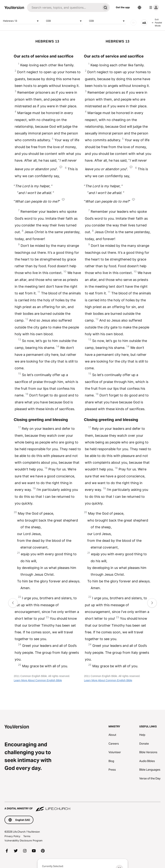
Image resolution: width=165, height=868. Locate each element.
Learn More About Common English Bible (38, 680)
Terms (27, 836)
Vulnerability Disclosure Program (23, 840)
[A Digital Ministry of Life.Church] (82, 807)
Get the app (123, 7)
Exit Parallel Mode (157, 23)
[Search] (64, 7)
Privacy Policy (12, 836)
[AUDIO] (133, 23)
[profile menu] (153, 7)
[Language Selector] (139, 7)
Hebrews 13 (21, 21)
